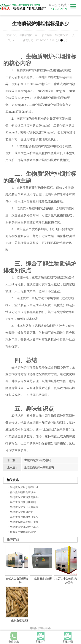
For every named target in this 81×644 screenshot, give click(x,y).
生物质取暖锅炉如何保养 (24, 522)
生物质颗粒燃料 (20, 620)
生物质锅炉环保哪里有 (39, 468)
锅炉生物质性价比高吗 (23, 502)
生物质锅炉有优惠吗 (38, 460)
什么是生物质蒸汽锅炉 (23, 532)
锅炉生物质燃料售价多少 (24, 517)
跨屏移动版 (45, 628)
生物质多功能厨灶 (45, 579)
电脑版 (33, 628)
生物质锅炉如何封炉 (22, 512)
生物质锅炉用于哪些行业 (24, 487)
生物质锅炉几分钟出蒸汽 (24, 527)
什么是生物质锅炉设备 (23, 492)
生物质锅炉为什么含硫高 (24, 507)
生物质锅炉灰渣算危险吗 (24, 497)
